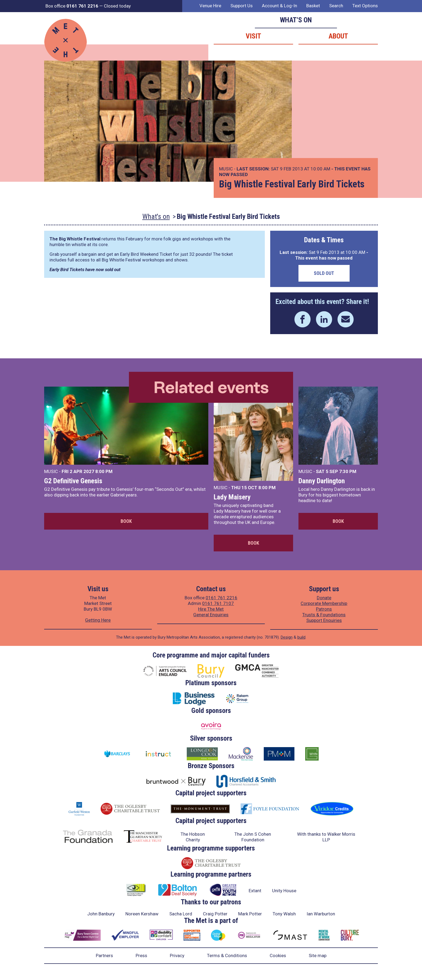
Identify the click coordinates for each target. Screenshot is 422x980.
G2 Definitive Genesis (73, 481)
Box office (72, 6)
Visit (253, 36)
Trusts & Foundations (324, 615)
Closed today (117, 6)
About (338, 36)
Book (126, 521)
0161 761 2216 (221, 598)
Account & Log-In (279, 6)
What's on (156, 216)
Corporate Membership (324, 603)
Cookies (278, 955)
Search (336, 6)
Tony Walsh (284, 914)
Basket (313, 6)
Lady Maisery (232, 497)
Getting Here (98, 620)
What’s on (296, 20)
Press (141, 955)
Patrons (324, 609)
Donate (324, 598)
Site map (318, 955)
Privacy (177, 955)
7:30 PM (348, 471)
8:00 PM (104, 471)
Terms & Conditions (227, 955)
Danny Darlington (322, 481)
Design (287, 637)
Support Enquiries (324, 620)
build (301, 637)
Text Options (365, 6)
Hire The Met (211, 609)
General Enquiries (211, 615)
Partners (104, 955)
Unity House (284, 891)
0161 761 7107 (218, 603)
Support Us (242, 6)
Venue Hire (210, 6)
